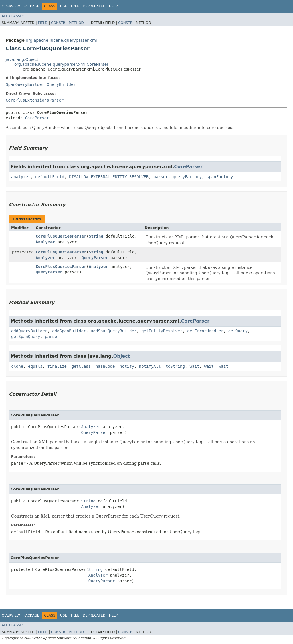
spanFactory (220, 177)
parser (161, 177)
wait (195, 366)
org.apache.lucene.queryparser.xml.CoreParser (61, 64)
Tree (75, 6)
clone (17, 366)
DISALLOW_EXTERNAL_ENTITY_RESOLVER (109, 177)
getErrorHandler (205, 331)
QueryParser (95, 258)
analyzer (21, 177)
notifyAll (150, 366)
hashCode (105, 366)
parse (51, 337)
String (96, 236)
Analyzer (45, 242)
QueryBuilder (61, 84)
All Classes (13, 16)
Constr (58, 23)
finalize (57, 366)
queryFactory (187, 177)
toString (175, 366)
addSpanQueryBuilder (114, 331)
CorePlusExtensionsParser (35, 100)
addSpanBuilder (69, 331)
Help (113, 6)
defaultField (50, 177)
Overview (11, 6)
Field (43, 23)
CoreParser (37, 118)
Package (31, 6)
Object (122, 356)
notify (127, 366)
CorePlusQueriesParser (61, 236)
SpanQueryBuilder (25, 84)
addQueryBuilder (29, 331)
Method (76, 23)
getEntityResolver (162, 331)
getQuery (238, 331)
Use (64, 6)
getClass (81, 366)
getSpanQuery (26, 337)
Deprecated (94, 6)
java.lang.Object (22, 59)
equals (35, 366)
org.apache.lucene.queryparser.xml (61, 40)
